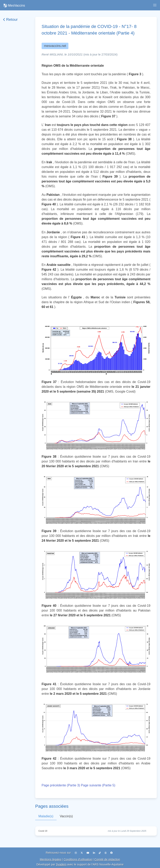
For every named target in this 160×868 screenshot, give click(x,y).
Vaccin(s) (66, 816)
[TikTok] (100, 853)
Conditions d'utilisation (78, 859)
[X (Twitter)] (82, 853)
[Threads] (106, 853)
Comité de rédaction (107, 859)
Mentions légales (51, 859)
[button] (155, 5)
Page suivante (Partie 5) (98, 785)
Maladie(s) (46, 816)
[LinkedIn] (94, 853)
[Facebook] (111, 853)
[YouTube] (88, 853)
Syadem (61, 864)
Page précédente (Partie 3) (61, 785)
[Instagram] (76, 853)
